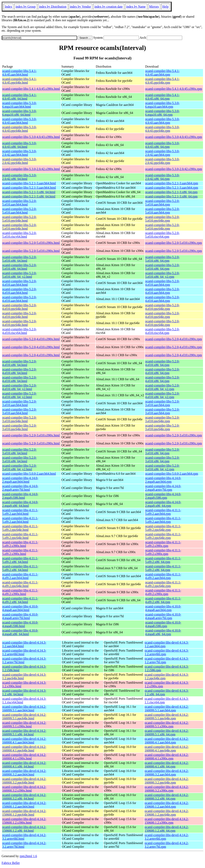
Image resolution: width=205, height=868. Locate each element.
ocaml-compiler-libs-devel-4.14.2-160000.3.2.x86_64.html (24, 797)
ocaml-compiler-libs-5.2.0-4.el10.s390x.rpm (174, 339)
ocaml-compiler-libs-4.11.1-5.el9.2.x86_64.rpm (163, 560)
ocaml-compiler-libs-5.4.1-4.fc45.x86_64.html (19, 97)
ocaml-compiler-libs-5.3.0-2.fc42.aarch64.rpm (162, 153)
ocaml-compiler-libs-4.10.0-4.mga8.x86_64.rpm (163, 632)
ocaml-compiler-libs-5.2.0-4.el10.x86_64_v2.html (19, 387)
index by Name (136, 7)
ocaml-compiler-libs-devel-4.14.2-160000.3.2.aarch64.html (24, 773)
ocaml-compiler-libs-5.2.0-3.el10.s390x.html (31, 435)
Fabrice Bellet (11, 863)
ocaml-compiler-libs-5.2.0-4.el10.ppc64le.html (19, 307)
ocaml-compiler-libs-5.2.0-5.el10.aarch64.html (19, 203)
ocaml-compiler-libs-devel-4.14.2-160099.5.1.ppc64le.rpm (167, 716)
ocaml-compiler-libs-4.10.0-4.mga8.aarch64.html (20, 608)
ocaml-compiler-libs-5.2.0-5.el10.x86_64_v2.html (19, 275)
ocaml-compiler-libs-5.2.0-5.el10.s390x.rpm (174, 243)
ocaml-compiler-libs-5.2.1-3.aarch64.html (29, 183)
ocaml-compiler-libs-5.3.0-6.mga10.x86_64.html (19, 113)
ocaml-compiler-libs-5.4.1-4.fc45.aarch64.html (19, 73)
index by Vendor (80, 7)
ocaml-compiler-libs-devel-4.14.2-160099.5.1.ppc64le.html (24, 716)
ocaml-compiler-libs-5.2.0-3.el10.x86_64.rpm (162, 451)
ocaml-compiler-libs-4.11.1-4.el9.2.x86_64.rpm (163, 600)
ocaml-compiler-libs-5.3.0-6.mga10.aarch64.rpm (162, 105)
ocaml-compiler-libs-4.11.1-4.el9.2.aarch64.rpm (163, 576)
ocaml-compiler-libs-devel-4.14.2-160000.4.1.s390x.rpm (167, 757)
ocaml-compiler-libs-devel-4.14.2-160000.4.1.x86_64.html (24, 765)
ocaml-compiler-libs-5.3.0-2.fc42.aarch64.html (19, 153)
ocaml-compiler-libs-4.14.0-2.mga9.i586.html (20, 496)
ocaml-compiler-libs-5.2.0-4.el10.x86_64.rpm (162, 363)
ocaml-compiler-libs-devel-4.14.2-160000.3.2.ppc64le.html (24, 781)
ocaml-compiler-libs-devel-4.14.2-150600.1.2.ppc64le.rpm (167, 813)
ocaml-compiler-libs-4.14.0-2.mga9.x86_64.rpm (163, 504)
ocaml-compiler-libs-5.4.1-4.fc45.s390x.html (31, 89)
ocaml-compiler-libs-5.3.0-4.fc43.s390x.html (31, 137)
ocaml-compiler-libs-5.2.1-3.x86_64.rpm (171, 192)
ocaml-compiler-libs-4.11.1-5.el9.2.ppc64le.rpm (163, 528)
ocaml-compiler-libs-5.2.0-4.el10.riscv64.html (19, 331)
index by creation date (109, 7)
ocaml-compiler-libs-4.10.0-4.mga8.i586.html (20, 624)
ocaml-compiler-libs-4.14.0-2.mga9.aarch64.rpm (163, 480)
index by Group (25, 7)
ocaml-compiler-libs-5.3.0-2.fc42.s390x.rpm (174, 169)
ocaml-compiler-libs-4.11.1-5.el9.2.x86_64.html (20, 560)
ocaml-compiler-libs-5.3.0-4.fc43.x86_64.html (19, 145)
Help (165, 7)
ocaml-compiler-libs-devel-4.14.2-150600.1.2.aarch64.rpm (167, 805)
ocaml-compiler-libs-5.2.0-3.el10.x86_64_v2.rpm (162, 467)
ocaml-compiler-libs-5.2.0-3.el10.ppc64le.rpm (162, 419)
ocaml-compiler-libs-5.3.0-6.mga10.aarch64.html (19, 105)
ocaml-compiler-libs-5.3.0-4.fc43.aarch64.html (19, 121)
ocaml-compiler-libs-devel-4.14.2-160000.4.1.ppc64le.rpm (167, 749)
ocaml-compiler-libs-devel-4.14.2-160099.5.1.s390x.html (24, 725)
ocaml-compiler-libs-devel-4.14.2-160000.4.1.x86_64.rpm (167, 765)
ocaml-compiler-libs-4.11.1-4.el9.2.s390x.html (20, 592)
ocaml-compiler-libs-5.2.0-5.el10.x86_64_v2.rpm (162, 275)
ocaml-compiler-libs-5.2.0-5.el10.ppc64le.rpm (162, 219)
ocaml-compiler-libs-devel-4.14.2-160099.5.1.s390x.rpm (167, 725)
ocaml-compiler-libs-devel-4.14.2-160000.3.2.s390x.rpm (167, 789)
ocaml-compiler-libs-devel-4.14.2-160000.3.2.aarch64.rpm (167, 773)
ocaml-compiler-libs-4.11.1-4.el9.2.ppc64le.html (20, 584)
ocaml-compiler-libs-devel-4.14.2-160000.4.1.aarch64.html (24, 741)
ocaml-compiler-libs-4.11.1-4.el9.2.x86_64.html (20, 600)
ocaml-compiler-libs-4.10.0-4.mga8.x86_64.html (20, 632)
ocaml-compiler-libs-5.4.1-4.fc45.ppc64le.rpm (162, 81)
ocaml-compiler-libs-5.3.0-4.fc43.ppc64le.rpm (162, 129)
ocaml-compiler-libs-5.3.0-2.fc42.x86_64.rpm (162, 177)
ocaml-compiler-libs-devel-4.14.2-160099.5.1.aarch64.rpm (167, 708)
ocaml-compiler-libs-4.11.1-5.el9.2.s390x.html (20, 544)
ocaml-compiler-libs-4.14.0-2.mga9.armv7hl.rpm (163, 488)
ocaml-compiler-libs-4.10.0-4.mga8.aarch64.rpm (163, 608)
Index (8, 7)
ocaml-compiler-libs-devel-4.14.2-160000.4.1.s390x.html (24, 757)
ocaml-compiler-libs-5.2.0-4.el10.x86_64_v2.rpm (162, 387)
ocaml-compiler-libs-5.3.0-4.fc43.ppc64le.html (19, 129)
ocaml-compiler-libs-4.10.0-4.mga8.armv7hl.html (20, 616)
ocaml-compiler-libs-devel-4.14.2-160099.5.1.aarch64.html (24, 708)
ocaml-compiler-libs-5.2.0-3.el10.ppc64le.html (19, 419)
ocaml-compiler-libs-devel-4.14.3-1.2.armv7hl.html (24, 660)
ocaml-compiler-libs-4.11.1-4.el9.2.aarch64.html (20, 576)
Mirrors (154, 7)
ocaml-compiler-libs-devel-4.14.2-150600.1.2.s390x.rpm (167, 821)
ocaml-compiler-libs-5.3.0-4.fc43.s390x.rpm (174, 137)
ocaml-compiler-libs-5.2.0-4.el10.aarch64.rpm (162, 283)
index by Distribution (53, 7)
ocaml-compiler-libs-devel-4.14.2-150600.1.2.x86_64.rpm (167, 829)
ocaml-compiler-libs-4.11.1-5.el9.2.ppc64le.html (20, 528)
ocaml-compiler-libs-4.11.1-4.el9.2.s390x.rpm (163, 592)
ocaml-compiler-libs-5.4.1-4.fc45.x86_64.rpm (162, 97)
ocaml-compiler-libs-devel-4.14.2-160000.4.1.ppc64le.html (24, 749)
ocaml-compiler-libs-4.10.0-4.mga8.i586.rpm (163, 624)
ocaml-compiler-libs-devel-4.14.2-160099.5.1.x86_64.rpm (167, 733)
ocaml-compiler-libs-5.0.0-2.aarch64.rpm (172, 474)
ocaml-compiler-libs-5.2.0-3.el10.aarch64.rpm (162, 403)
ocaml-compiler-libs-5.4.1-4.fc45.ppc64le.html (19, 81)
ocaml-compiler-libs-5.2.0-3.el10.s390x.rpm (174, 435)
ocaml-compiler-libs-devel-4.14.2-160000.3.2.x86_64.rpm (167, 797)
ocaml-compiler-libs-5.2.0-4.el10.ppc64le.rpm (162, 307)
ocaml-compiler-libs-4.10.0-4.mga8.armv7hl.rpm (163, 616)
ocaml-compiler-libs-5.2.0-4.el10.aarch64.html (19, 283)
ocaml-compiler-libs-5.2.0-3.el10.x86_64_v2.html (19, 467)
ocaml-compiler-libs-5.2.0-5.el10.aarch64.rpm (162, 203)
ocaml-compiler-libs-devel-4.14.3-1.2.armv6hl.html (24, 652)
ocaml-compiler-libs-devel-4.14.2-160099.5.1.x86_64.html (24, 733)
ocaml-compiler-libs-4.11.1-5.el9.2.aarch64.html (20, 512)
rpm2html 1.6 (28, 856)
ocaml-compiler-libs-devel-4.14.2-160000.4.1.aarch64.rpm (167, 741)
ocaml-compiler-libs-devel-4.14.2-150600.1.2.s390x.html (24, 821)
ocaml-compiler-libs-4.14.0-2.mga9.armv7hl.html (20, 488)
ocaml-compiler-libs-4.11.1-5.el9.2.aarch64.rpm (163, 512)
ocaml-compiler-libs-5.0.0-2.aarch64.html (29, 474)
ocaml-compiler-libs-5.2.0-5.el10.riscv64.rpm (162, 235)
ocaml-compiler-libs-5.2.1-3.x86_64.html (29, 192)
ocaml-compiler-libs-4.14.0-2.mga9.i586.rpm (163, 496)
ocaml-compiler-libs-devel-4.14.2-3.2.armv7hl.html (24, 845)
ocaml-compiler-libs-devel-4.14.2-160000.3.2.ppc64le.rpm (167, 781)
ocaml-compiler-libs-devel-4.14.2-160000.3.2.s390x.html (24, 789)
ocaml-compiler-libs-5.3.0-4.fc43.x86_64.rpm (162, 145)
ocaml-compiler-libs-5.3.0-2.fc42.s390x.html (31, 169)
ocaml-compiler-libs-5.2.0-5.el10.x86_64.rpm (162, 259)
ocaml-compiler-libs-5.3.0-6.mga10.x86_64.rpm (162, 113)
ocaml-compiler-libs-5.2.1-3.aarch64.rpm (172, 183)
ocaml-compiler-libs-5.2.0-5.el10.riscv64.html (19, 235)
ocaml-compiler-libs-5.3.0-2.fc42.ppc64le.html (19, 161)
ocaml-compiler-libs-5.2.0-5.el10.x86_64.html (19, 259)
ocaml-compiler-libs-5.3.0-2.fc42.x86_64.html (19, 177)
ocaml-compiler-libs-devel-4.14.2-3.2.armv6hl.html (24, 837)
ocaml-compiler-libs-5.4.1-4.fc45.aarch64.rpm (162, 73)
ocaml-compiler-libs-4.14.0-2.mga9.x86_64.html (20, 504)
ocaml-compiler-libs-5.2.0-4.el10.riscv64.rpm (162, 331)
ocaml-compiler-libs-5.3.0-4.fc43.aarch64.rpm (162, 121)
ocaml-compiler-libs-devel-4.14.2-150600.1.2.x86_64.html (24, 829)
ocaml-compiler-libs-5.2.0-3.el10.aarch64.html (19, 403)
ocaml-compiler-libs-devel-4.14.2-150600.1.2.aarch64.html (24, 805)
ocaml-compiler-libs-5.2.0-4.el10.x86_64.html (19, 363)
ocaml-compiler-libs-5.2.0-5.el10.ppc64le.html (19, 219)
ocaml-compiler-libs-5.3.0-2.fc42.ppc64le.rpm (162, 161)
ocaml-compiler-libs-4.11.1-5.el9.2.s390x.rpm (163, 544)
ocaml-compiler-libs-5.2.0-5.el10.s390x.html (31, 243)
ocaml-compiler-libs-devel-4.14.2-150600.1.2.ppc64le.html (24, 813)
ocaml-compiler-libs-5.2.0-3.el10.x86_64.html (19, 451)
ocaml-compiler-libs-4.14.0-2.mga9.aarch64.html (20, 480)
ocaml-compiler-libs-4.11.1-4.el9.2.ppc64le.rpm (163, 584)
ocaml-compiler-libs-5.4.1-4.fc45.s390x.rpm (174, 89)
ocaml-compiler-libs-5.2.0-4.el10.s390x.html (31, 339)
